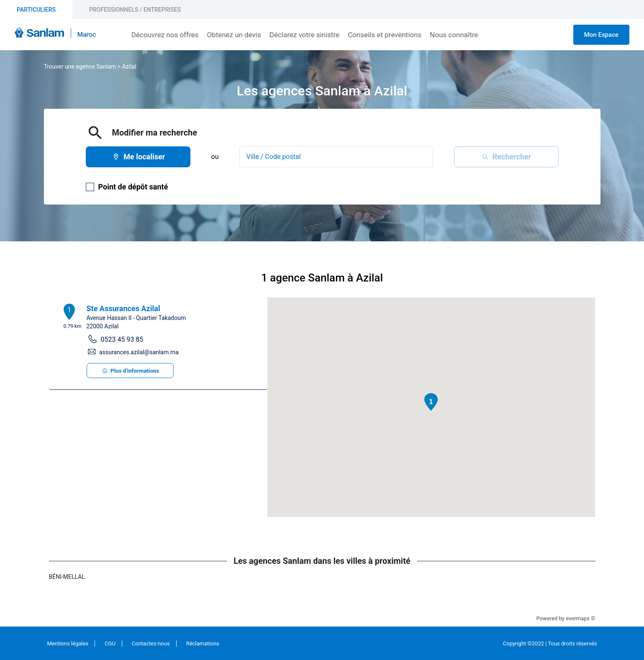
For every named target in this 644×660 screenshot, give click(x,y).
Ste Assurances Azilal (123, 308)
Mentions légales (68, 643)
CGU (110, 643)
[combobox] (336, 157)
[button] (431, 402)
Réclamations (203, 643)
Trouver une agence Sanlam (80, 67)
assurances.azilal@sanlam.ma (139, 352)
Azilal (129, 67)
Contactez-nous (151, 643)
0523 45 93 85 (122, 339)
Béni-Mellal (67, 577)
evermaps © (580, 618)
